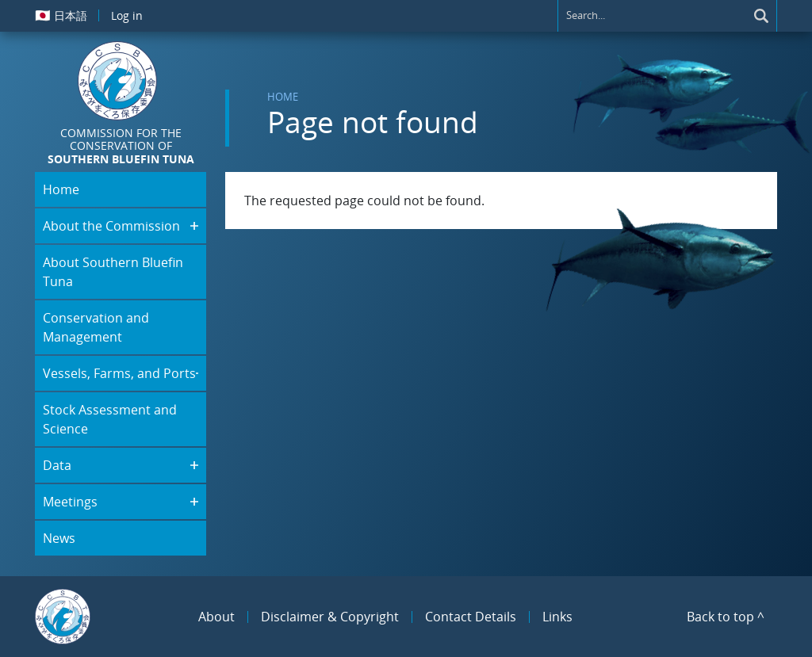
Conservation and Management (96, 327)
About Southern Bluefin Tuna (113, 272)
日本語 (61, 15)
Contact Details (471, 617)
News (59, 538)
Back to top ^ (726, 617)
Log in (127, 15)
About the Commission (111, 226)
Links (557, 617)
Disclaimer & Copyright (330, 617)
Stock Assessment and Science (110, 419)
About (216, 617)
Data (57, 465)
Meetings (70, 502)
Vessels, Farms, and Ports (119, 373)
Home (283, 97)
